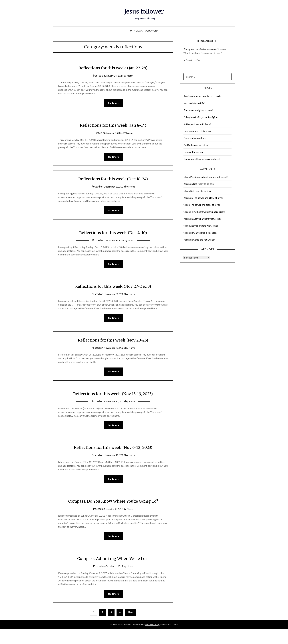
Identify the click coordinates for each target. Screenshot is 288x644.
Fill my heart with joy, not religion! (201, 117)
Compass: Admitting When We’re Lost (113, 560)
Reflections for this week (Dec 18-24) (113, 179)
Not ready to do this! (194, 103)
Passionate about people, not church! (202, 96)
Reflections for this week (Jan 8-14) (113, 125)
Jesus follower (144, 11)
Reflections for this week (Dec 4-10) (113, 233)
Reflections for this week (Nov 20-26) (113, 341)
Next (131, 614)
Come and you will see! (195, 138)
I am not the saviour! (194, 152)
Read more (113, 103)
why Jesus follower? (144, 31)
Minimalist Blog (152, 627)
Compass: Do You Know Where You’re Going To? (113, 503)
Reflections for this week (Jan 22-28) (113, 68)
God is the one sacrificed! (196, 145)
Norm (131, 76)
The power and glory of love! (198, 110)
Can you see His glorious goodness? (202, 159)
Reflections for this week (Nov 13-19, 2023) (113, 395)
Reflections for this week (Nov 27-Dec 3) (113, 287)
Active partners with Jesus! (197, 124)
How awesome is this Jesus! (197, 131)
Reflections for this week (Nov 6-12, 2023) (113, 449)
